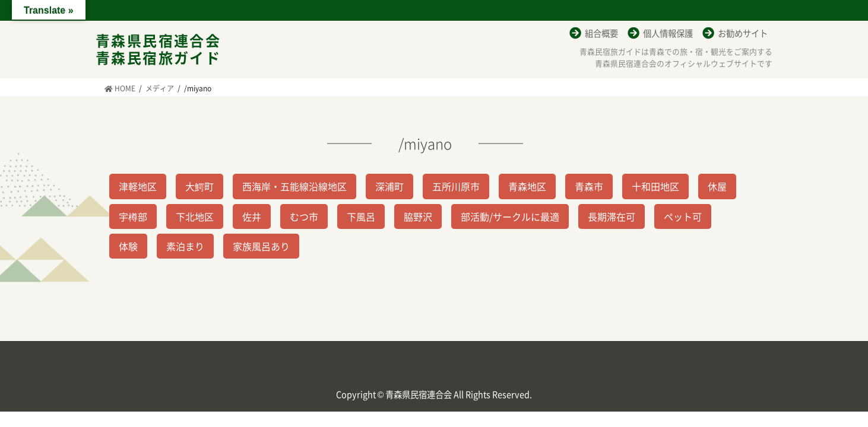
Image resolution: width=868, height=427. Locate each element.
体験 (128, 246)
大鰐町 (199, 186)
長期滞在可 (612, 216)
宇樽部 (133, 216)
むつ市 (304, 216)
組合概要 (601, 33)
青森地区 (527, 186)
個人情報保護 (668, 33)
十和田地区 (655, 186)
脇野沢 (418, 216)
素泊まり (185, 246)
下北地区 (195, 216)
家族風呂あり (261, 246)
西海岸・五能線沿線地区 (294, 186)
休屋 (717, 186)
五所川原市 (456, 186)
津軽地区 (138, 186)
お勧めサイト (743, 33)
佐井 (252, 216)
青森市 (589, 186)
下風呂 (361, 216)
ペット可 (683, 216)
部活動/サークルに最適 (510, 216)
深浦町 (389, 186)
